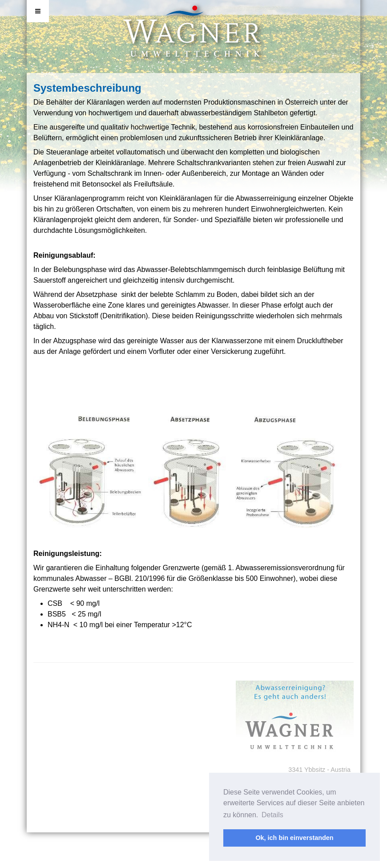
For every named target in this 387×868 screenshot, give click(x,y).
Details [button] (272, 815)
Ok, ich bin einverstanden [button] (294, 838)
